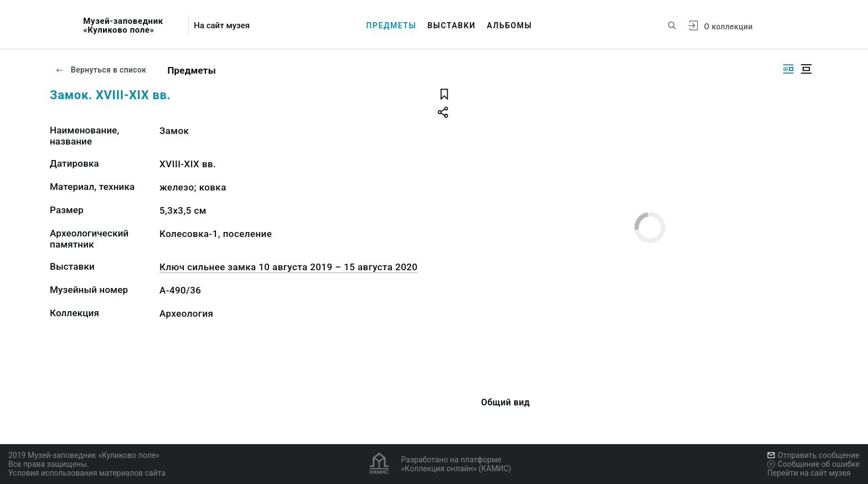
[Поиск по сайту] (672, 25)
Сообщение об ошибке (813, 464)
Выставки (451, 25)
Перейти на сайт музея (809, 473)
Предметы (392, 25)
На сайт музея (222, 26)
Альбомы (509, 25)
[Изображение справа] (788, 69)
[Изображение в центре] (806, 69)
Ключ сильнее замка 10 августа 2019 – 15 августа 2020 (288, 267)
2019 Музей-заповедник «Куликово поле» (84, 455)
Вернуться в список (101, 70)
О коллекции (728, 27)
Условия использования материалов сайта (87, 473)
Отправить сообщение (813, 455)
